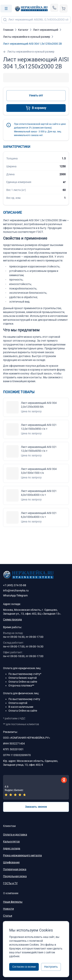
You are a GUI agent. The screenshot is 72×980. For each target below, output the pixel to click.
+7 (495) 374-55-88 (15, 585)
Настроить (51, 967)
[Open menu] (6, 9)
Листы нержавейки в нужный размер (29, 52)
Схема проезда (12, 619)
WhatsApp (9, 595)
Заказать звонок (36, 807)
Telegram (22, 595)
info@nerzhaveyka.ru (16, 590)
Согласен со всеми (24, 967)
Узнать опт (36, 95)
